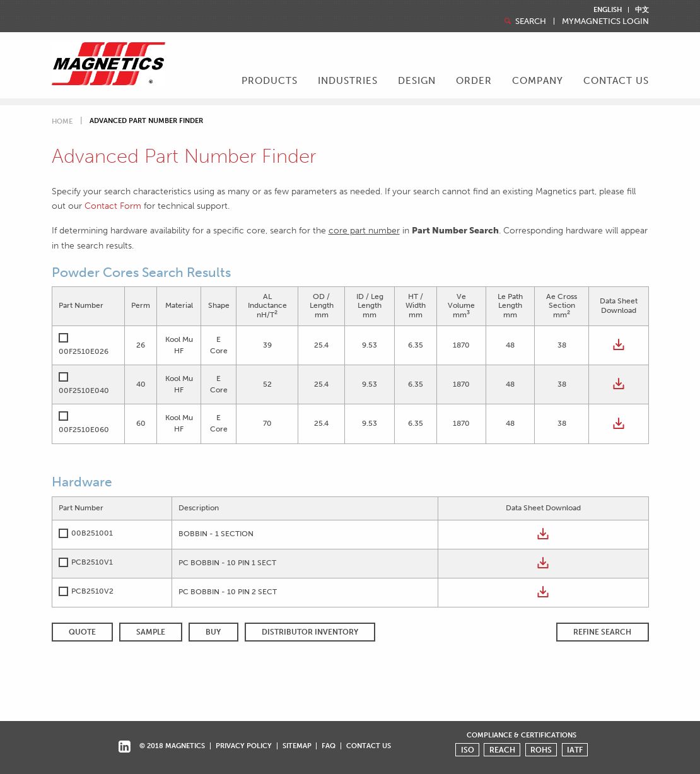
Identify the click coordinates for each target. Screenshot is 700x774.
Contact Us (616, 81)
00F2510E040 (84, 390)
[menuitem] (270, 82)
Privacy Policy (244, 746)
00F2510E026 (84, 351)
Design (417, 81)
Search (524, 21)
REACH (502, 750)
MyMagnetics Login (605, 22)
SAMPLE (151, 632)
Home (62, 121)
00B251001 (92, 533)
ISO (468, 750)
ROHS (541, 750)
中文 (642, 10)
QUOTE (82, 632)
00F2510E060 (84, 430)
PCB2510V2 (92, 591)
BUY (213, 632)
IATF (575, 750)
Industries (348, 81)
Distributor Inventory (310, 632)
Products (270, 81)
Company (538, 81)
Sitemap (297, 746)
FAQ (329, 746)
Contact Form (113, 206)
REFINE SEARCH (602, 632)
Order (474, 81)
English (608, 10)
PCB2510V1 (92, 562)
